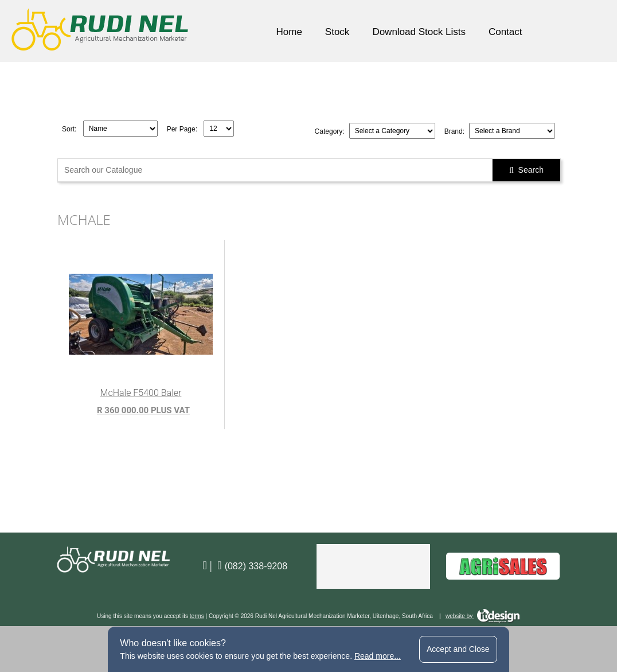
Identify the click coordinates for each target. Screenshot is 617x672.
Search (526, 170)
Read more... (378, 656)
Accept (458, 649)
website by (483, 616)
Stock (337, 32)
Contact (505, 32)
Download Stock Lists (419, 32)
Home (289, 32)
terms (197, 616)
